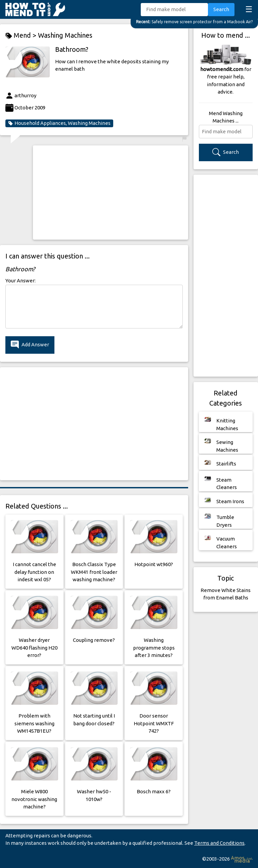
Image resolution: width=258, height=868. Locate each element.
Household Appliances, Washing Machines (59, 123)
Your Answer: (20, 281)
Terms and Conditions (219, 843)
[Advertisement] (111, 193)
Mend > (22, 36)
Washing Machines (65, 35)
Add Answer (30, 345)
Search (221, 9)
